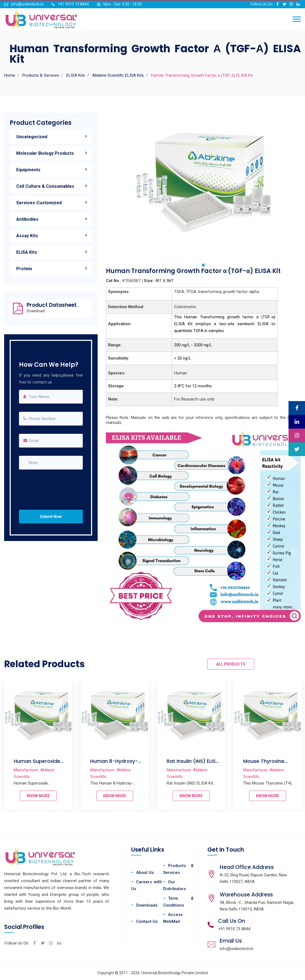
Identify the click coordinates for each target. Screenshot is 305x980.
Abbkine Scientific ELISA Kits (118, 75)
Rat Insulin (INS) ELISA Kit (209, 764)
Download (36, 311)
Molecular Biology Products (45, 153)
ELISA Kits (76, 75)
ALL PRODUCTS (231, 664)
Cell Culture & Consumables (45, 186)
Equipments (28, 170)
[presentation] (54, 484)
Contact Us (147, 921)
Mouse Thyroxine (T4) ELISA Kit (280, 764)
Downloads (147, 905)
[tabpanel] (203, 181)
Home (10, 75)
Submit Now (51, 517)
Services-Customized (39, 203)
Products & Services (41, 75)
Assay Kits (27, 236)
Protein (24, 269)
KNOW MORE (54, 796)
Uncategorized (32, 137)
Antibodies (27, 219)
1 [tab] (203, 265)
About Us (145, 873)
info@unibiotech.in (27, 4)
